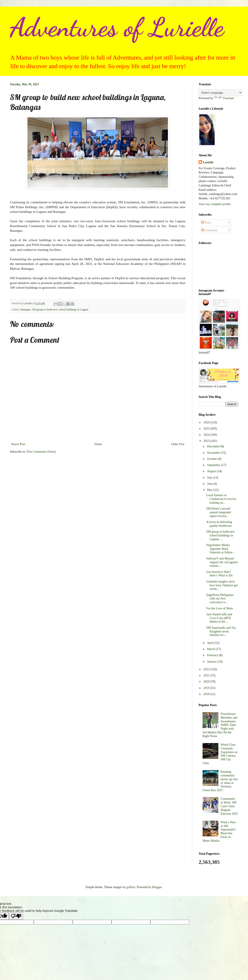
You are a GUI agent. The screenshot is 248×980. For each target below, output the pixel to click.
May (210, 490)
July (210, 478)
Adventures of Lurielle (117, 27)
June (210, 484)
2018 (207, 694)
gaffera (131, 887)
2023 (207, 441)
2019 (207, 688)
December (214, 446)
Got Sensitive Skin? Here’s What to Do (219, 574)
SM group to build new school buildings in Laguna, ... (221, 535)
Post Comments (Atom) (41, 452)
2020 (207, 682)
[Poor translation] (16, 916)
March (211, 649)
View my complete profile (215, 204)
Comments (210, 230)
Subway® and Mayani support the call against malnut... (222, 562)
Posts (206, 223)
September (214, 465)
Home (98, 444)
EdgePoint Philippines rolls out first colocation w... (220, 599)
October (212, 459)
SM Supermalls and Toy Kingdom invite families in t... (221, 631)
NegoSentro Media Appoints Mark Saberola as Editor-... (221, 549)
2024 (207, 435)
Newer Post (18, 444)
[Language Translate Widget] (220, 93)
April (211, 643)
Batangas (25, 310)
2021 (207, 675)
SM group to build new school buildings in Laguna (60, 310)
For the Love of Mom (220, 608)
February (213, 655)
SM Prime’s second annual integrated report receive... (219, 512)
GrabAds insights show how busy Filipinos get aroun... (222, 585)
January (212, 662)
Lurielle (208, 162)
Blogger (157, 887)
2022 (207, 669)
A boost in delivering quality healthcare (219, 524)
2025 (207, 429)
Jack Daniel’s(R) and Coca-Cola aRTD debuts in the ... (219, 618)
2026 (207, 422)
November (214, 453)
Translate (224, 98)
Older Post (178, 444)
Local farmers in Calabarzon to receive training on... (221, 499)
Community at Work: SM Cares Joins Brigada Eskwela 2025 (229, 806)
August (212, 471)
